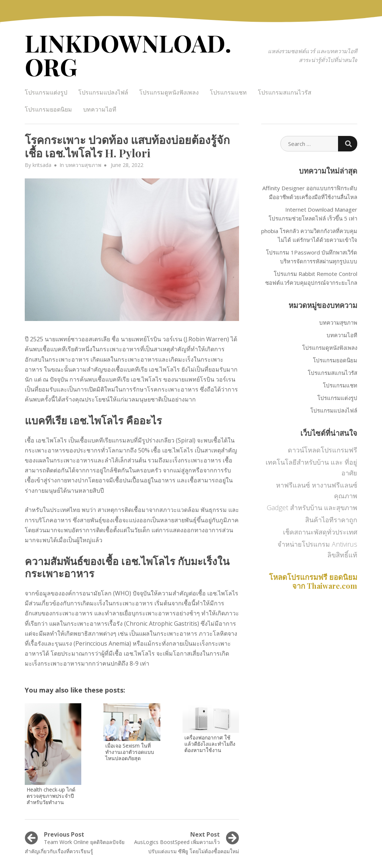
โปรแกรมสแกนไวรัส (285, 92)
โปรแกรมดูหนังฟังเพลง (169, 92)
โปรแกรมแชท (228, 92)
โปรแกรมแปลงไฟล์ (103, 92)
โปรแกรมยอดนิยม (48, 109)
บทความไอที (100, 109)
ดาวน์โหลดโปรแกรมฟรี (323, 450)
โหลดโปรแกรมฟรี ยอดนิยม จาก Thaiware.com (313, 581)
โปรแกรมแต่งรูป (46, 92)
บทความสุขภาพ (83, 165)
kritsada (42, 165)
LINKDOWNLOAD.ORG (128, 54)
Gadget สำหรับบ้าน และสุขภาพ (312, 508)
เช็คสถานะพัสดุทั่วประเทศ (320, 532)
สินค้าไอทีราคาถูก (331, 520)
